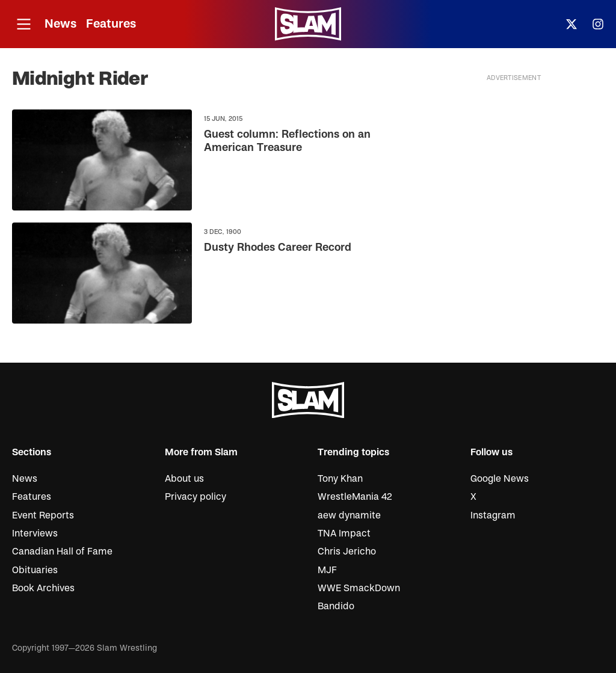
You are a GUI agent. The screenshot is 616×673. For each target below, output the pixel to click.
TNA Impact (344, 533)
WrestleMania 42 (355, 497)
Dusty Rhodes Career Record (278, 248)
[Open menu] (23, 24)
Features (111, 24)
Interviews (35, 533)
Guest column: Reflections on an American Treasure (287, 142)
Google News (500, 479)
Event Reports (43, 515)
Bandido (336, 606)
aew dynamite (349, 515)
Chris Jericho (347, 552)
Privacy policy (196, 497)
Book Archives (43, 588)
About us (184, 479)
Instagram (493, 515)
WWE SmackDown (359, 588)
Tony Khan (340, 479)
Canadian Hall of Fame (62, 552)
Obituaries (35, 570)
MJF (327, 570)
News (60, 24)
